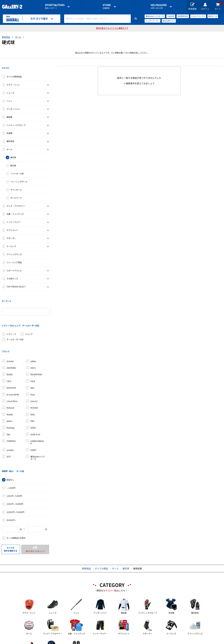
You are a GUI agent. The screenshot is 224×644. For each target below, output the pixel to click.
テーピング (11, 240)
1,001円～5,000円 (14, 464)
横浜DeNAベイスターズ (155, 16)
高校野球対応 (183, 16)
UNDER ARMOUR (37, 417)
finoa (33, 369)
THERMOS (11, 416)
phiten (9, 396)
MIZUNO (34, 382)
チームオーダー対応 (15, 320)
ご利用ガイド (60, 642)
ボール (18, 37)
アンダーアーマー (152, 21)
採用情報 (133, 642)
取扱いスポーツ (55, 6)
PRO (32, 396)
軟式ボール (213, 16)
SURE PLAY (35, 409)
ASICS (33, 342)
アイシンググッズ (14, 248)
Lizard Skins (12, 376)
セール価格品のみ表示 (16, 506)
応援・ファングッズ (15, 208)
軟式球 (13, 159)
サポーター (11, 232)
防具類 (9, 127)
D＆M (33, 356)
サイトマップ (185, 642)
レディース (11, 315)
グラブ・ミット (13, 78)
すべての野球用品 (14, 70)
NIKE (33, 389)
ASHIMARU (11, 342)
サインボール (16, 183)
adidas (33, 336)
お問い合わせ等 (159, 6)
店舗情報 (107, 6)
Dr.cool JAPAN (13, 369)
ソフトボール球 (17, 167)
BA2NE (10, 349)
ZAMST (33, 424)
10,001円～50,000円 (15, 480)
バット (9, 95)
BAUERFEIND (36, 349)
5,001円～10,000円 (15, 472)
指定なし (10, 448)
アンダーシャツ (13, 103)
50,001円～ (11, 488)
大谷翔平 (171, 16)
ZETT (9, 431)
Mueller (10, 389)
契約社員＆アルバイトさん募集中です (112, 28)
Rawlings (11, 402)
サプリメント (12, 224)
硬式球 (13, 151)
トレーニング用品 (14, 256)
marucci (34, 376)
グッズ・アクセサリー (16, 200)
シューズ (10, 86)
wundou (10, 424)
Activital (10, 336)
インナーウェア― (14, 216)
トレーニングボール (19, 175)
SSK (8, 409)
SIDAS (33, 402)
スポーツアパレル (14, 264)
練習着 (9, 111)
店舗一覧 (37, 642)
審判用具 (10, 135)
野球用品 (6, 37)
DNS (32, 362)
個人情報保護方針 (158, 642)
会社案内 (112, 642)
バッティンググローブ (16, 119)
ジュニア (29, 315)
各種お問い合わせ (87, 642)
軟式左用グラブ (169, 21)
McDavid (10, 382)
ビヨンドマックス (198, 16)
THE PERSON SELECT (16, 280)
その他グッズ (12, 272)
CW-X (9, 356)
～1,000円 (11, 456)
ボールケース (16, 191)
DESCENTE (11, 362)
